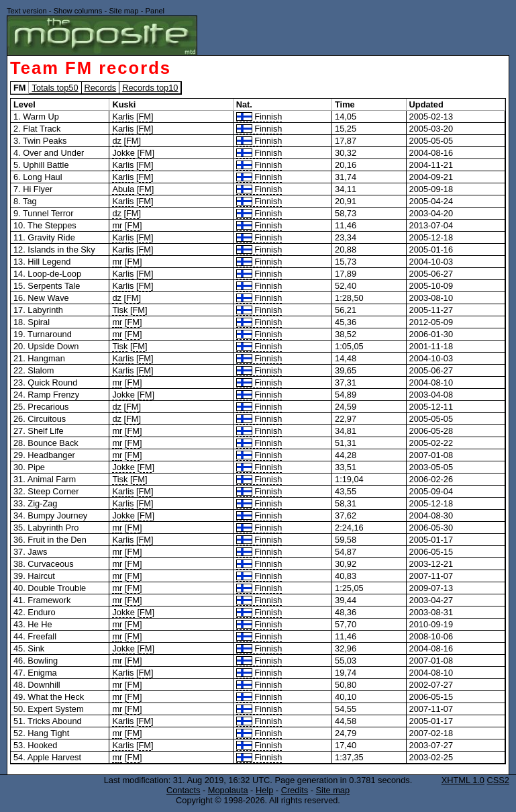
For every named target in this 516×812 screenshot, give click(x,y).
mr (117, 225)
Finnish (259, 117)
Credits (295, 790)
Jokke (123, 153)
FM (145, 117)
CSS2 (498, 780)
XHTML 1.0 (463, 780)
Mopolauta (228, 790)
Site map (123, 11)
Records (101, 88)
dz (117, 141)
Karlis (123, 117)
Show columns (78, 11)
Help (264, 790)
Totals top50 (55, 88)
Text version (27, 11)
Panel (155, 11)
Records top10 (150, 88)
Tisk (120, 310)
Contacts (184, 790)
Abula (123, 189)
